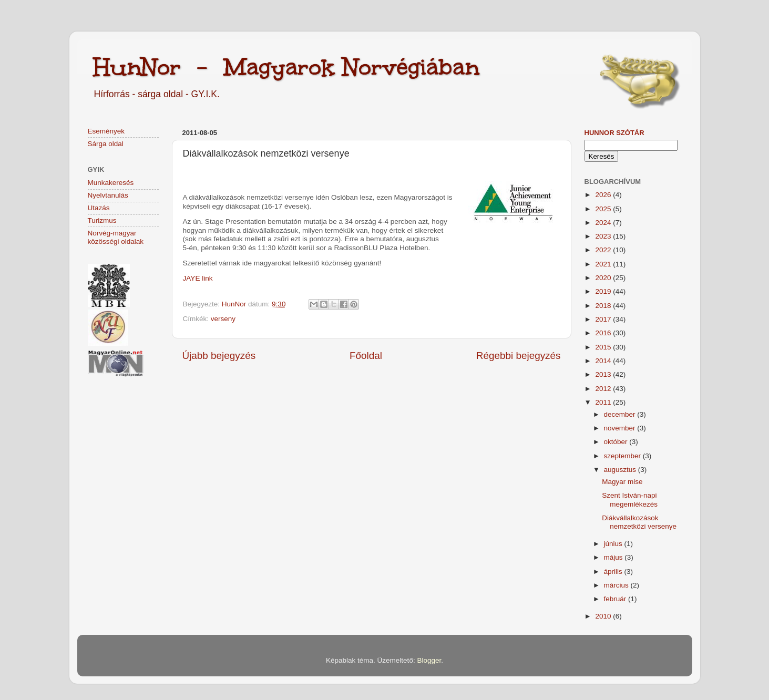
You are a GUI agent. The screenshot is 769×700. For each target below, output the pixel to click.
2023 (604, 236)
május (614, 557)
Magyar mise (622, 482)
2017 (604, 319)
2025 (604, 209)
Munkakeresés (111, 183)
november (621, 428)
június (614, 544)
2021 (604, 264)
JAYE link (198, 278)
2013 (604, 374)
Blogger (429, 660)
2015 (604, 347)
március (617, 585)
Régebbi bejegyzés (519, 356)
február (616, 599)
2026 (604, 195)
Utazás (99, 208)
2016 (604, 333)
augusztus (621, 470)
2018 (604, 306)
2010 (604, 616)
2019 (604, 291)
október (617, 442)
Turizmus (102, 220)
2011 (604, 402)
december (621, 414)
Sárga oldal (106, 144)
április (614, 572)
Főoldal (366, 356)
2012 (604, 389)
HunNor (235, 304)
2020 (604, 278)
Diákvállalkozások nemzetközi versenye (639, 522)
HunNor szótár (614, 133)
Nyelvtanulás (108, 195)
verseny (223, 319)
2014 (604, 361)
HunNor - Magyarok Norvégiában (286, 67)
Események (106, 131)
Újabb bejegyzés (219, 356)
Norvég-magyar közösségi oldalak (116, 237)
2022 (604, 250)
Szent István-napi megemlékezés (630, 500)
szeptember (623, 456)
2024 (604, 223)
